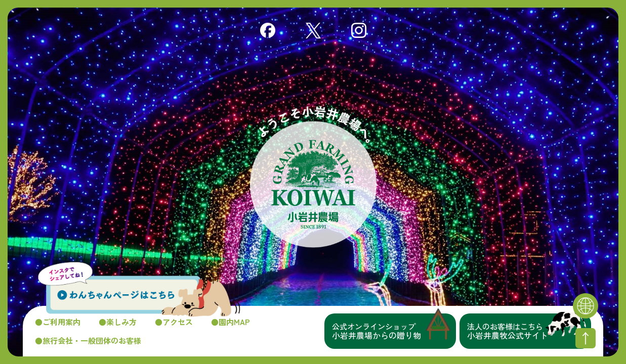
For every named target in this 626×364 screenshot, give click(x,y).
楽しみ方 (121, 322)
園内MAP (234, 322)
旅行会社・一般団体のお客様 (92, 340)
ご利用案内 (61, 322)
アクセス (178, 322)
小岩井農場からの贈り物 (394, 331)
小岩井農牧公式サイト (529, 331)
